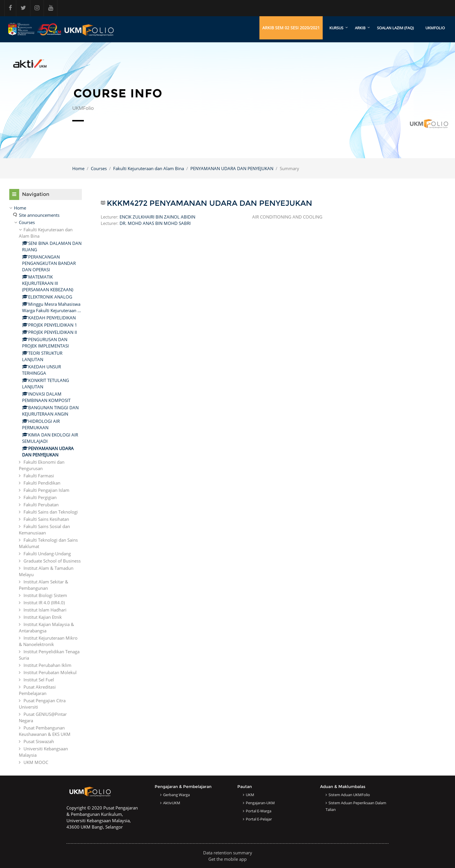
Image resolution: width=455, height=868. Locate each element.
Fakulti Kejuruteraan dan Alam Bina (149, 168)
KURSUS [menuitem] (336, 28)
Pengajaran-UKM (260, 803)
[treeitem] (46, 485)
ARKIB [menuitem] (360, 28)
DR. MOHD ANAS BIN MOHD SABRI (155, 223)
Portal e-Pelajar (259, 819)
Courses (99, 168)
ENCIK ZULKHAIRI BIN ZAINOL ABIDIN (157, 217)
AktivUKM (172, 803)
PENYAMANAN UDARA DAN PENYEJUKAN (232, 168)
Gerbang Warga (176, 795)
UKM (250, 795)
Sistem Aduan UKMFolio (349, 795)
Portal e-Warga (259, 811)
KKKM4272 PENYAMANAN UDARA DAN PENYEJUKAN (210, 203)
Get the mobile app (228, 859)
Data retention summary (228, 853)
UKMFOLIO (435, 28)
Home (78, 168)
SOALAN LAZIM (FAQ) (395, 28)
